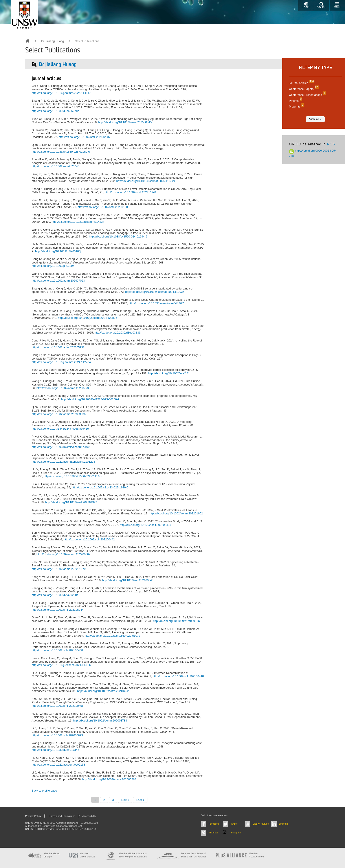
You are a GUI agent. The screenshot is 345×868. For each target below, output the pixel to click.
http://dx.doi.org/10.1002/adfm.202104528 (104, 691)
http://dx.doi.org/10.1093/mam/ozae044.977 (156, 303)
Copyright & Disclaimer (62, 816)
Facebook (214, 824)
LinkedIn (283, 824)
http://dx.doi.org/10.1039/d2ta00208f (55, 595)
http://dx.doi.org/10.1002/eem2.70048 (55, 166)
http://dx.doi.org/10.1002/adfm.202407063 (58, 281)
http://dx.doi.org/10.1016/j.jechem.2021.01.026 (61, 665)
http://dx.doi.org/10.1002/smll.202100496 (58, 706)
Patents (295, 101)
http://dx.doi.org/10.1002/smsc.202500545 (125, 122)
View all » (315, 119)
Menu (337, 5)
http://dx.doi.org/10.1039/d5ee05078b (55, 111)
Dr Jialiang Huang (52, 41)
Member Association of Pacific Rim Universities (194, 855)
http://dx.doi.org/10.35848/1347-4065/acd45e (60, 429)
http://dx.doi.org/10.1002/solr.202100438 (57, 650)
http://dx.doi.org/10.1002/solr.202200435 (146, 525)
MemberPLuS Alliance (256, 855)
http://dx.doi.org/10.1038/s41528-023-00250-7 (90, 399)
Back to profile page (44, 791)
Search (322, 5)
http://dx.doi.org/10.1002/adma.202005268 (109, 779)
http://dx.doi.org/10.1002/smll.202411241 (130, 192)
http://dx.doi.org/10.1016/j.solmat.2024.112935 (155, 292)
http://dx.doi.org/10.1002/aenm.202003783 (100, 721)
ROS (331, 144)
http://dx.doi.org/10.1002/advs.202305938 (58, 347)
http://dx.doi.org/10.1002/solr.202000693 (57, 735)
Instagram (236, 833)
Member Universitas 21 (87, 855)
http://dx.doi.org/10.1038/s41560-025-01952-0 (61, 152)
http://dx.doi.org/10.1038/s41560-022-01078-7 (114, 636)
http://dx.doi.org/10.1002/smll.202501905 (103, 207)
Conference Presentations (307, 95)
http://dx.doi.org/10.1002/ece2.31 (169, 373)
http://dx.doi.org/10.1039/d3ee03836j (118, 333)
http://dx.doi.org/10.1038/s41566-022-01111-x (73, 476)
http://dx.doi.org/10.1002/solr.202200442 (89, 539)
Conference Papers (303, 89)
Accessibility (89, 816)
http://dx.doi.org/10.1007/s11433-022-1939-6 (100, 487)
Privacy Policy (33, 816)
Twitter (234, 824)
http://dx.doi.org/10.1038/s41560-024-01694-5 (118, 236)
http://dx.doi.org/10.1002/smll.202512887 (84, 137)
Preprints (296, 107)
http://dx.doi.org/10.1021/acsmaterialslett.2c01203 (63, 462)
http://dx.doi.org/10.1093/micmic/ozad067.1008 (61, 447)
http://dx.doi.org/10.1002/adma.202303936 (59, 414)
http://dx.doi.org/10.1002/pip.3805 (53, 266)
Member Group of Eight (52, 855)
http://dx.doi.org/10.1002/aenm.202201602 (176, 513)
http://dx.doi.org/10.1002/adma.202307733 (63, 388)
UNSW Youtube (261, 824)
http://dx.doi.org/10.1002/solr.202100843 (128, 580)
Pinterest (213, 833)
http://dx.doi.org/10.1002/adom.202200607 (63, 554)
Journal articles (301, 83)
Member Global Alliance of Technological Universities (133, 855)
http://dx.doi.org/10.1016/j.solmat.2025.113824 (146, 181)
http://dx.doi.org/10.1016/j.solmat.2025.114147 (61, 93)
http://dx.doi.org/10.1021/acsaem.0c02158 (58, 765)
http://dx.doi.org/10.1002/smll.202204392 (71, 502)
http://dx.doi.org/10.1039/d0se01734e (55, 750)
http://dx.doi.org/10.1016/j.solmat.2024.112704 (61, 362)
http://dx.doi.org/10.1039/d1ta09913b (176, 621)
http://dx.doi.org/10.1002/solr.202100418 (178, 676)
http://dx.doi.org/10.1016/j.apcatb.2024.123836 (87, 318)
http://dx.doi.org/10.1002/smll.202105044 (58, 610)
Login (306, 5)
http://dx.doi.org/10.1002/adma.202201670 (59, 569)
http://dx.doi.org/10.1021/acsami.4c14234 (78, 222)
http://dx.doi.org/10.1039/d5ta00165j (58, 251)
